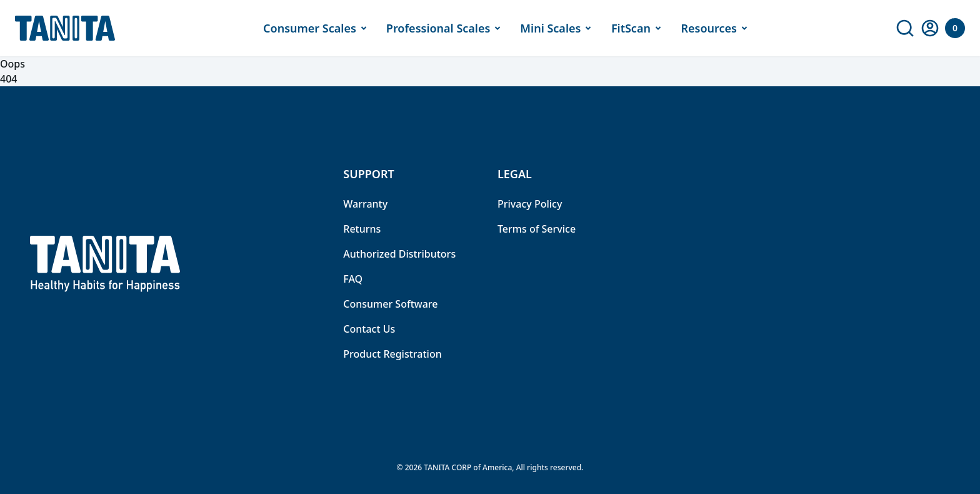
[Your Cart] (955, 28)
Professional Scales (446, 28)
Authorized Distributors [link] (399, 254)
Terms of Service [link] (537, 229)
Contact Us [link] (369, 329)
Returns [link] (362, 229)
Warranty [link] (365, 204)
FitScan (638, 28)
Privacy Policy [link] (530, 204)
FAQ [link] (353, 279)
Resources (716, 28)
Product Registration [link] (392, 354)
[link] (905, 28)
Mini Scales (558, 28)
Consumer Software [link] (390, 304)
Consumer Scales (317, 28)
